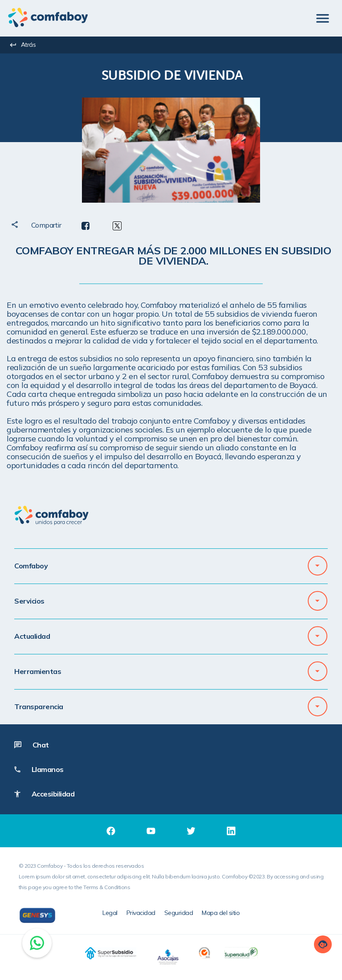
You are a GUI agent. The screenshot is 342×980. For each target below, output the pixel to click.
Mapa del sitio (221, 913)
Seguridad (179, 913)
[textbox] (172, 74)
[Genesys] (37, 915)
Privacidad (141, 913)
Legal (110, 913)
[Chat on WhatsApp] (37, 943)
